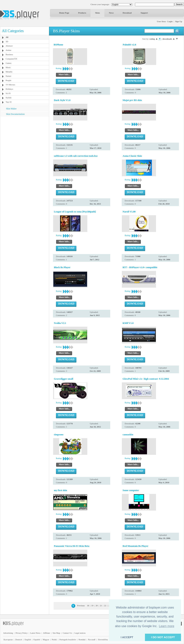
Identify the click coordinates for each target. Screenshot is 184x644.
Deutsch (19, 639)
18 (88, 606)
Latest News (35, 633)
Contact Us (67, 633)
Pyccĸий (92, 639)
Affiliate (46, 633)
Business (9, 54)
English (28, 639)
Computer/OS (11, 59)
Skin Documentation (15, 114)
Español (37, 639)
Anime (8, 50)
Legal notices (80, 633)
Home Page (64, 13)
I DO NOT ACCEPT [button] (163, 637)
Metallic (9, 72)
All (7, 37)
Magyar (46, 639)
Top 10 (9, 102)
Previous (81, 606)
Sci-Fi (8, 93)
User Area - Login (165, 21)
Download (127, 13)
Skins (97, 13)
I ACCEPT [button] (127, 637)
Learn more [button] (167, 626)
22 (105, 606)
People (8, 80)
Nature (8, 76)
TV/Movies (10, 85)
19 (92, 606)
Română (82, 639)
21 (101, 606)
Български (8, 639)
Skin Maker (11, 109)
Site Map (56, 633)
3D (7, 41)
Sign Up (179, 21)
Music (8, 67)
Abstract (9, 46)
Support (144, 13)
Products (82, 13)
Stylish (9, 98)
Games (9, 63)
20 (97, 606)
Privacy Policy (22, 633)
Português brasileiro (68, 639)
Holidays (9, 89)
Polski (54, 639)
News (111, 13)
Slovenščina (103, 639)
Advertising (8, 633)
